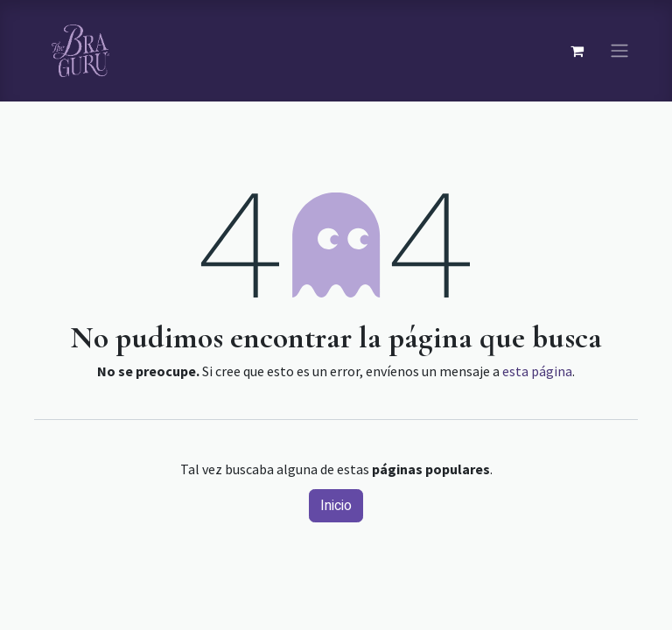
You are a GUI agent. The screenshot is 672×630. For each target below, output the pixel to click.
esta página (537, 371)
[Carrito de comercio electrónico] (577, 51)
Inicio (336, 506)
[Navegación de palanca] (619, 51)
